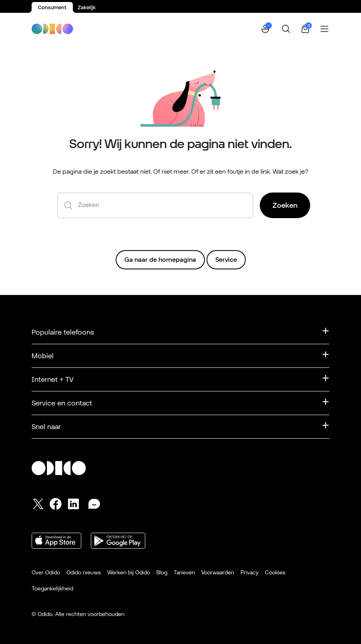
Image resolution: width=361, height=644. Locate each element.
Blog (162, 572)
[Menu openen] (325, 29)
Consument (52, 7)
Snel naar (46, 426)
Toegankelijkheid (52, 588)
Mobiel (43, 356)
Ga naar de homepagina (160, 260)
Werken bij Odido (129, 572)
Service (226, 260)
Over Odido (46, 572)
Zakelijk (87, 7)
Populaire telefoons (63, 332)
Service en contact (62, 403)
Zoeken (285, 205)
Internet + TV (53, 379)
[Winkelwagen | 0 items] (305, 29)
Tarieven (184, 572)
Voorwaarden (218, 572)
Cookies (275, 572)
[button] (266, 29)
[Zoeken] (286, 29)
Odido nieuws (84, 572)
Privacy (250, 572)
